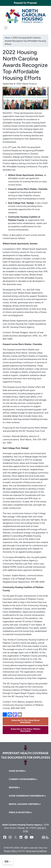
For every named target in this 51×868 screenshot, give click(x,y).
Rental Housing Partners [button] (24, 804)
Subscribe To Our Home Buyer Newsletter (26, 721)
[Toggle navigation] (6, 28)
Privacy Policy (11, 851)
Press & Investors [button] (19, 812)
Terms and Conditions (36, 851)
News (8, 38)
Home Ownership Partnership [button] (26, 796)
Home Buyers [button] (16, 771)
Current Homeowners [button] (22, 779)
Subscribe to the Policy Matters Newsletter (25, 730)
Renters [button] (13, 788)
